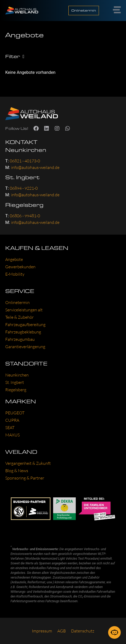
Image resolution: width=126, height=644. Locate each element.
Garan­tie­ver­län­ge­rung (25, 347)
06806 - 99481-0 (25, 216)
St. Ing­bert (15, 382)
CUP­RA (12, 420)
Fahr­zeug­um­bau (20, 339)
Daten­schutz (83, 631)
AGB (62, 631)
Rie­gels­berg (16, 390)
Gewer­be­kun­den (20, 267)
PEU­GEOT (15, 413)
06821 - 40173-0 (25, 161)
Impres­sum (42, 631)
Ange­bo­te (14, 259)
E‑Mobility (15, 274)
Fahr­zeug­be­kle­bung (23, 332)
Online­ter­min (17, 302)
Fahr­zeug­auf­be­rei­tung (25, 324)
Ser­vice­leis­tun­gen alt (24, 310)
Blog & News (17, 471)
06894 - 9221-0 (24, 188)
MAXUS (12, 435)
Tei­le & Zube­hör (19, 317)
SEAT (10, 427)
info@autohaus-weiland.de (35, 167)
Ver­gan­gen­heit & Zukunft (28, 463)
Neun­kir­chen (17, 375)
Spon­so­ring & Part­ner (25, 478)
